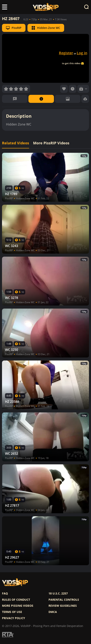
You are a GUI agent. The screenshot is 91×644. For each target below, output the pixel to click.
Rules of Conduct (16, 600)
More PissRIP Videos (51, 143)
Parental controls (64, 600)
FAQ (5, 593)
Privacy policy (14, 618)
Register (66, 53)
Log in (82, 53)
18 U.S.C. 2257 (58, 593)
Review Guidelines (63, 606)
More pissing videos (18, 606)
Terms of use (12, 612)
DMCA (53, 612)
